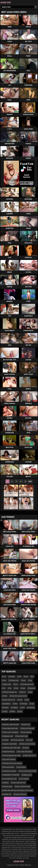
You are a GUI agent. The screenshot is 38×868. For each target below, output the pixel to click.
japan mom (7, 684)
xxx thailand (25, 779)
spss (24, 680)
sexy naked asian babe (11, 728)
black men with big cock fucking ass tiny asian (18, 790)
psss (17, 684)
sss (5, 677)
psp (28, 700)
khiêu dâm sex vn (30, 755)
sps (5, 680)
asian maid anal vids (19, 783)
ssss (27, 677)
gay (31, 692)
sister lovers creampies (11, 732)
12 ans (30, 740)
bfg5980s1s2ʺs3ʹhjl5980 (12, 775)
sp (10, 688)
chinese (12, 677)
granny (23, 692)
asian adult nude (22, 736)
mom (5, 696)
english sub (8, 794)
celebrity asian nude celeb (12, 748)
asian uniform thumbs (23, 786)
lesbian (6, 708)
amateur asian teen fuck (11, 724)
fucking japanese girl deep (12, 755)
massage (24, 704)
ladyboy (15, 708)
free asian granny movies (19, 696)
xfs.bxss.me (27, 724)
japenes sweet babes (10, 744)
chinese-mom (14, 680)
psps (21, 711)
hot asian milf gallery (25, 752)
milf (23, 708)
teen (16, 704)
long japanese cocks (10, 779)
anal (17, 688)
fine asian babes (9, 767)
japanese (32, 688)
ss (33, 677)
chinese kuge (8, 786)
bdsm (13, 711)
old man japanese (18, 740)
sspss (6, 711)
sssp (33, 704)
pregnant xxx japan (10, 771)
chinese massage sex (10, 692)
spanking (32, 708)
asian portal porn (21, 794)
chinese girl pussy (28, 684)
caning (26, 748)
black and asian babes (28, 744)
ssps (24, 688)
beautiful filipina (9, 752)
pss (20, 677)
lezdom (6, 783)
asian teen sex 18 (9, 700)
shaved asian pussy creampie (13, 763)
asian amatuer (27, 732)
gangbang (7, 704)
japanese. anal (8, 736)
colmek (6, 740)
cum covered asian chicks (28, 771)
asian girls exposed (28, 728)
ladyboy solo (27, 775)
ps (5, 688)
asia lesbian (22, 767)
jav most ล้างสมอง (10, 759)
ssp (31, 680)
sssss (21, 700)
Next (30, 481)
